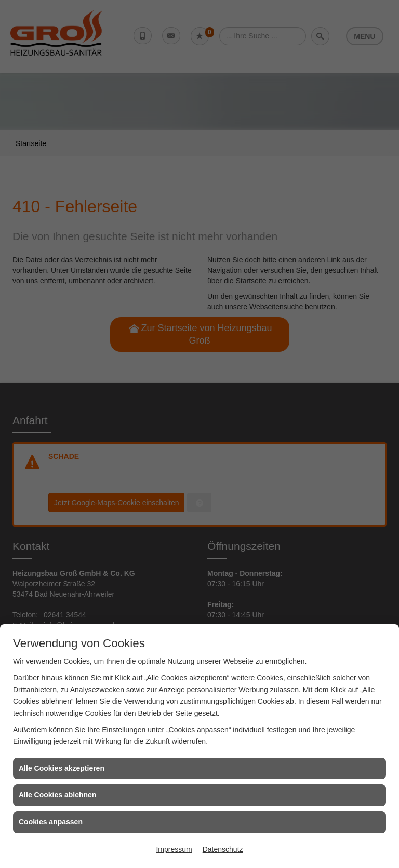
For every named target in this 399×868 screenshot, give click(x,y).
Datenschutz (223, 849)
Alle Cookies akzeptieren (62, 768)
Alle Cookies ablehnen (57, 795)
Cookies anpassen (51, 822)
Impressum (174, 849)
